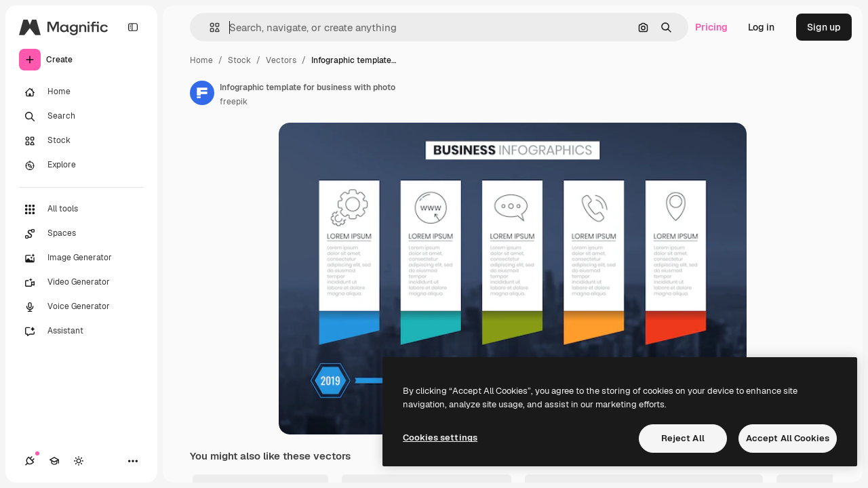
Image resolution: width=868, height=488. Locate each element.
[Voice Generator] (81, 307)
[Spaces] (81, 234)
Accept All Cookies (788, 438)
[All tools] (81, 209)
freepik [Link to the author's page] (234, 102)
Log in (761, 27)
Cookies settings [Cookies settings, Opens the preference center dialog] (440, 438)
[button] (209, 27)
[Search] (81, 117)
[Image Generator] (81, 258)
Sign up (824, 27)
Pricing (711, 27)
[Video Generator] (81, 283)
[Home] (81, 92)
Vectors (281, 60)
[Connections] (30, 461)
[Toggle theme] (79, 461)
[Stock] (81, 141)
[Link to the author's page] (202, 93)
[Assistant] (81, 331)
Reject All (683, 438)
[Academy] (54, 461)
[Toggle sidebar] (133, 27)
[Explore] (81, 165)
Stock (239, 60)
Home (201, 60)
